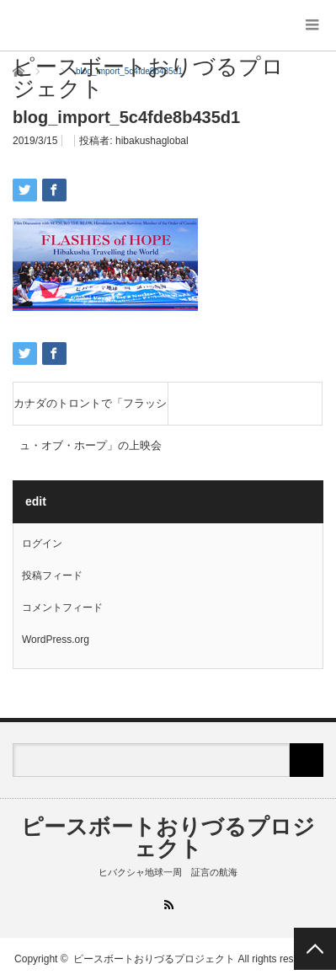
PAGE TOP (315, 949)
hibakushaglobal (152, 141)
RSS (168, 905)
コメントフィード (62, 608)
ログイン (42, 544)
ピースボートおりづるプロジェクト (148, 78)
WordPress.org (56, 640)
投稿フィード (52, 576)
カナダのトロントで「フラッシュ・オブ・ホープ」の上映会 (90, 411)
